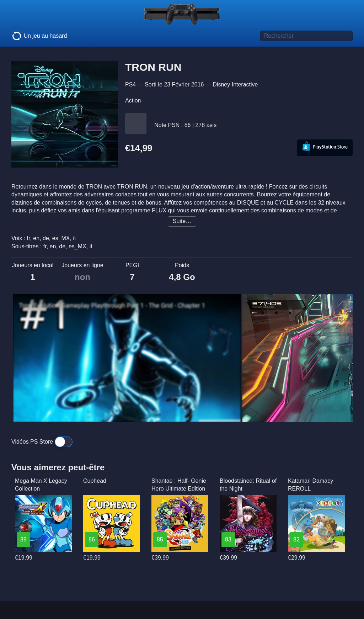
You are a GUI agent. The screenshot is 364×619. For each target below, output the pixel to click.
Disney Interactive (235, 84)
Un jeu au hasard (39, 36)
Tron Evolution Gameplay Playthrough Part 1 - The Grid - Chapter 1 (112, 306)
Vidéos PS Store (42, 442)
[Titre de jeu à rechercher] (306, 36)
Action (133, 100)
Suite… (182, 221)
